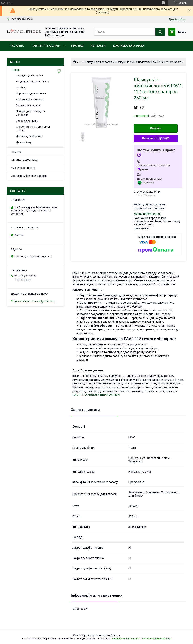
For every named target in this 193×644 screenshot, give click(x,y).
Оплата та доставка (24, 160)
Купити (156, 128)
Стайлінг (21, 87)
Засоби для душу (27, 121)
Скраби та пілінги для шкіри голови (33, 129)
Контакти (98, 46)
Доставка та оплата (128, 46)
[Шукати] (160, 32)
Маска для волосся (28, 105)
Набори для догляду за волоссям (31, 113)
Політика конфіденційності (156, 639)
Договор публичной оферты (29, 176)
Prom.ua (115, 635)
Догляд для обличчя (29, 136)
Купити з (156, 138)
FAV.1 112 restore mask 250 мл (96, 395)
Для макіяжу (24, 142)
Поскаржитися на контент (125, 639)
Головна (17, 46)
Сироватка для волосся (31, 94)
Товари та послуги (46, 46)
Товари (16, 70)
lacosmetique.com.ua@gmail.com (34, 301)
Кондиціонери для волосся (33, 82)
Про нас (77, 46)
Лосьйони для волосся (30, 99)
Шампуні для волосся (98, 62)
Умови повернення (23, 168)
